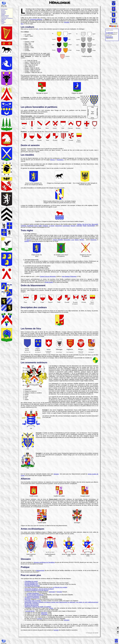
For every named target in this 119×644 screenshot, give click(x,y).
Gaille (40, 226)
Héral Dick (28, 599)
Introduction (4, 9)
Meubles (4, 13)
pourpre (27, 241)
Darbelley (60, 240)
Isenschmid (59, 226)
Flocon (51, 608)
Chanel (55, 240)
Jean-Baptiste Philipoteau (69, 276)
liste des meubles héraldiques (35, 595)
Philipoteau (44, 614)
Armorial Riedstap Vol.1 (31, 583)
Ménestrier (44, 613)
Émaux (3, 11)
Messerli (73, 226)
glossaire (67, 22)
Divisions (4, 12)
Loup (73, 240)
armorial (56, 630)
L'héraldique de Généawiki (32, 586)
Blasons (53, 160)
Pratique (3, 22)
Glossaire (67, 620)
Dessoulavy (67, 240)
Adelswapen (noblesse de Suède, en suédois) (38, 607)
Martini (77, 240)
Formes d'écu (5, 17)
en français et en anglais (60, 587)
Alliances (4, 20)
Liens (3, 24)
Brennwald (95, 224)
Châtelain (24, 226)
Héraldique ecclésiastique (32, 598)
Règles (3, 14)
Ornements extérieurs (7, 18)
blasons (29, 240)
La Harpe (52, 226)
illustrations (110, 37)
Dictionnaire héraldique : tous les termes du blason (39, 589)
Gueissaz (45, 226)
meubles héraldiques (33, 593)
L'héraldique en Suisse (31, 581)
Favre (36, 226)
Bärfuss (79, 224)
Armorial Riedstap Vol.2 (31, 584)
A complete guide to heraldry (33, 601)
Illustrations (60, 160)
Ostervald (79, 226)
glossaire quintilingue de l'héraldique (44, 562)
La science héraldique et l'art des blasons (36, 590)
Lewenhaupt (66, 226)
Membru (82, 240)
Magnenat (94, 240)
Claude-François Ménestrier (48, 276)
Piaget (85, 226)
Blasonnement (5, 16)
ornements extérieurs (36, 19)
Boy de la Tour (87, 224)
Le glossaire (110, 33)
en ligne (40, 619)
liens (22, 24)
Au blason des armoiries (32, 605)
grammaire (52, 592)
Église (3, 21)
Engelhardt (30, 226)
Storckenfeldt (91, 226)
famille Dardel (49, 282)
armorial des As (30, 611)
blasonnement (40, 570)
